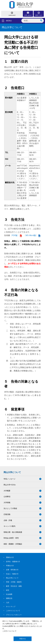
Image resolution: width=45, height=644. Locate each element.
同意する (23, 639)
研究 (8, 590)
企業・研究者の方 (12, 570)
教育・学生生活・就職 (14, 586)
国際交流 (9, 598)
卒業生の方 (10, 566)
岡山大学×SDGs (10, 485)
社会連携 (9, 594)
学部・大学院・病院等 (14, 582)
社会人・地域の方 (12, 574)
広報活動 (7, 514)
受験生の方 (10, 557)
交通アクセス (39, 15)
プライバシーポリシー (14, 615)
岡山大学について (12, 472)
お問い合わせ (28, 15)
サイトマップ (11, 607)
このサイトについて (13, 611)
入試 (8, 602)
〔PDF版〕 (16, 235)
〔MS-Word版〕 (32, 235)
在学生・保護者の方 (13, 562)
